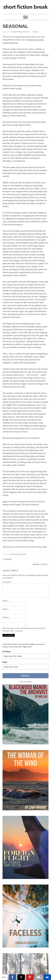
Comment (7, 582)
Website (6, 617)
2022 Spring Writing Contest (18, 554)
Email (6, 609)
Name (6, 601)
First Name (7, 651)
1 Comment (35, 32)
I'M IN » (25, 676)
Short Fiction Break (25, 6)
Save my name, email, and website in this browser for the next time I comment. (24, 630)
